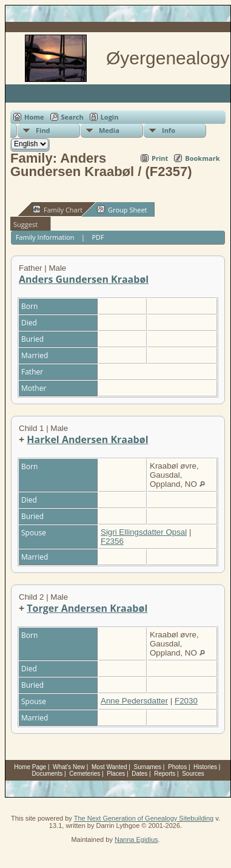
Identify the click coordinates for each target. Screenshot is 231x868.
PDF (98, 237)
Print (160, 158)
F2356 (112, 541)
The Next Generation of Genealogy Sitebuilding (144, 818)
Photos (177, 767)
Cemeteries (85, 774)
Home (34, 117)
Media (109, 130)
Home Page (30, 767)
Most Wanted (109, 767)
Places (116, 774)
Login (110, 117)
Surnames (148, 767)
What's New (69, 767)
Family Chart (58, 209)
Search (72, 117)
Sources (193, 774)
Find (43, 130)
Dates (139, 774)
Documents (48, 774)
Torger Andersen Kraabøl (87, 608)
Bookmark (202, 158)
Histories (205, 767)
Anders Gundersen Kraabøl (84, 279)
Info (169, 130)
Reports (165, 774)
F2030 (186, 701)
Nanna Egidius (136, 839)
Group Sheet (122, 209)
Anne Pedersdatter (134, 701)
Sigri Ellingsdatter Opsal (144, 532)
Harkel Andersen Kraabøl (87, 439)
